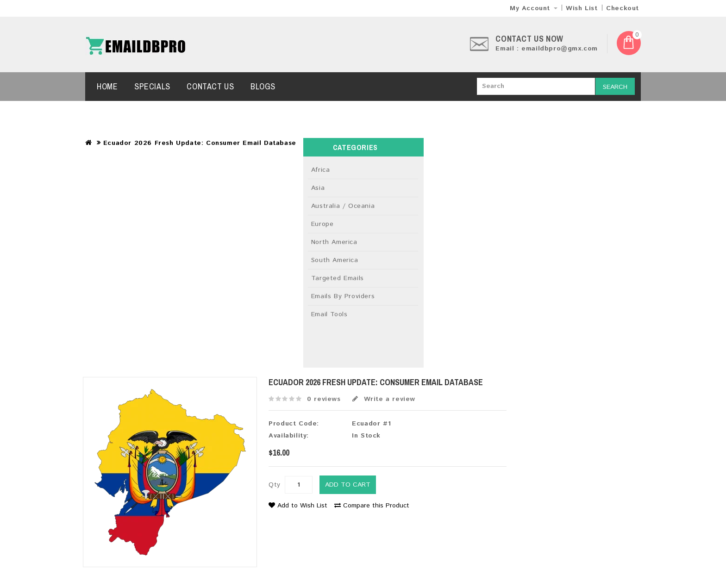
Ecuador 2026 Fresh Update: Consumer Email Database (200, 143)
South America (335, 260)
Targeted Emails (338, 278)
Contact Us (210, 86)
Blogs (263, 86)
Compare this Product (372, 506)
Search (615, 87)
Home (107, 86)
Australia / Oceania (343, 206)
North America (334, 242)
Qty (275, 485)
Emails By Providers (343, 296)
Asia (318, 188)
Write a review (384, 399)
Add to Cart (348, 485)
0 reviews (324, 399)
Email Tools (329, 314)
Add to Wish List (298, 506)
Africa (321, 170)
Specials (152, 86)
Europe (322, 224)
